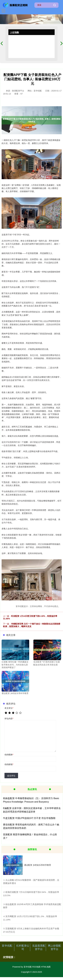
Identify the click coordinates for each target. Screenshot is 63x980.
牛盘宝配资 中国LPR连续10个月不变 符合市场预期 (29, 818)
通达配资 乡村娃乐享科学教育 (38, 865)
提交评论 (11, 776)
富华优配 (7, 946)
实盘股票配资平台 (39, 947)
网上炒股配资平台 (54, 947)
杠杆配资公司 (23, 947)
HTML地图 (46, 967)
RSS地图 (36, 967)
